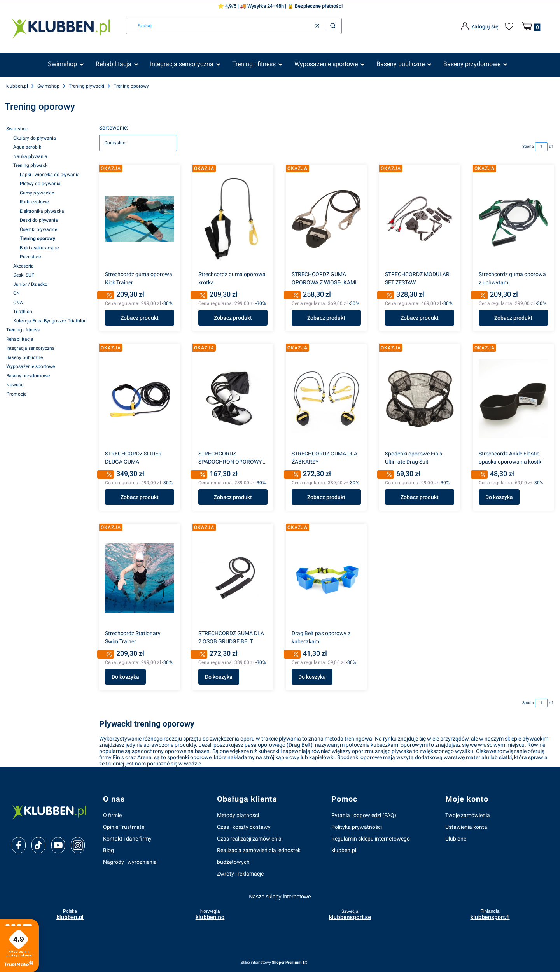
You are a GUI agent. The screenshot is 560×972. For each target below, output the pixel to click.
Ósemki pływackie (38, 229)
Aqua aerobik (27, 147)
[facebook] (19, 845)
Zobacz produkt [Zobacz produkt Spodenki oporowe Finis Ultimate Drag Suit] (420, 497)
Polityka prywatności (357, 827)
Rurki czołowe (34, 202)
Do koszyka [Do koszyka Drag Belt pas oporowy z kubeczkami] (312, 677)
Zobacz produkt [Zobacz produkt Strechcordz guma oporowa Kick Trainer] (140, 318)
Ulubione (456, 839)
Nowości (15, 385)
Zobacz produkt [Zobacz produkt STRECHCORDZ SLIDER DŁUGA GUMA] (140, 497)
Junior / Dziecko (30, 284)
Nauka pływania (30, 156)
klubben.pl (17, 86)
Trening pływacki (87, 86)
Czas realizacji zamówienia (249, 839)
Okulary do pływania (35, 138)
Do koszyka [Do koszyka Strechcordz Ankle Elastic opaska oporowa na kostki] (499, 497)
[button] (333, 26)
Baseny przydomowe (28, 376)
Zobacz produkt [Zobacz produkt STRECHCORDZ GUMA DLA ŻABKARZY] (326, 497)
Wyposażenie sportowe (31, 366)
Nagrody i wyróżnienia (130, 862)
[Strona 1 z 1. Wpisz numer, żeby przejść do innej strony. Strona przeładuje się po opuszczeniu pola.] (541, 147)
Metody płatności (238, 815)
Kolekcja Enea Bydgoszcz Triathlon (50, 321)
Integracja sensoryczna (31, 348)
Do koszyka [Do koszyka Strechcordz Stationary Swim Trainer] (125, 677)
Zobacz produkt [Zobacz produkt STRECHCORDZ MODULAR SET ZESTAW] (420, 318)
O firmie (112, 815)
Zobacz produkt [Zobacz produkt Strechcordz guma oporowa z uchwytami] (513, 318)
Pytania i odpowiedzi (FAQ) (364, 815)
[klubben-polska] (51, 812)
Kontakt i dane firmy (127, 839)
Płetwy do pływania (40, 184)
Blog (108, 850)
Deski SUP (24, 275)
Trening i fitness (23, 330)
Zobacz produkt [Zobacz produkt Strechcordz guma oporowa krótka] (233, 318)
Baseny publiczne (24, 357)
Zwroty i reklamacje (240, 874)
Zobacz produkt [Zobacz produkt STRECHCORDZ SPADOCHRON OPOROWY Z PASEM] (233, 497)
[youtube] (58, 845)
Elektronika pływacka (42, 211)
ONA (18, 303)
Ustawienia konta (466, 827)
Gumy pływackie (37, 193)
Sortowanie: (114, 128)
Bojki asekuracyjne (39, 248)
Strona (528, 146)
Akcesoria (24, 266)
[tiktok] (38, 845)
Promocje (16, 394)
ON (17, 293)
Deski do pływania (39, 220)
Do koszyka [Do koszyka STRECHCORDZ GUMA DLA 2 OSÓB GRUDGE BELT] (219, 677)
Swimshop (48, 86)
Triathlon (23, 312)
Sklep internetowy (271, 962)
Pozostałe (30, 257)
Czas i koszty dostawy (244, 827)
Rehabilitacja (20, 339)
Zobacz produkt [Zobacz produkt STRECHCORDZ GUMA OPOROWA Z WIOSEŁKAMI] (326, 318)
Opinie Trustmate (124, 827)
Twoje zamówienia (468, 815)
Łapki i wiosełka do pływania (50, 175)
